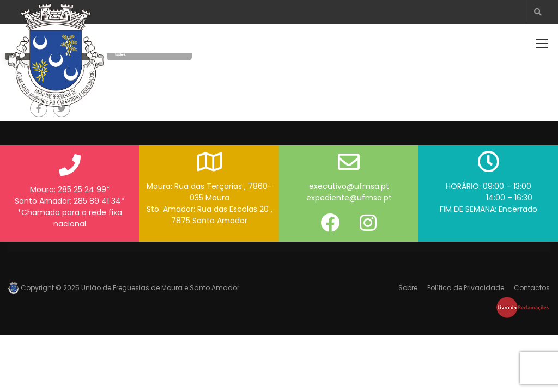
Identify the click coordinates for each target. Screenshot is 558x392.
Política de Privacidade (466, 288)
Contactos (532, 288)
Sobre (408, 288)
